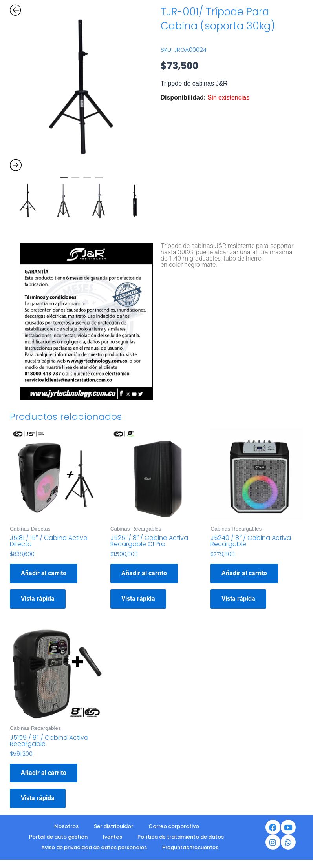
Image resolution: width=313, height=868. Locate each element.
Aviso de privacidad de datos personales (94, 847)
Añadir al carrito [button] (44, 573)
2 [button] (75, 181)
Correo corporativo (174, 826)
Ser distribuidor (113, 826)
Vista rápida (38, 599)
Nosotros (66, 826)
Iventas (113, 837)
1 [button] (64, 181)
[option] (81, 88)
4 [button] (99, 181)
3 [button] (87, 181)
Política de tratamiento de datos (181, 837)
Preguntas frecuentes (190, 847)
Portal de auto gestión (58, 837)
